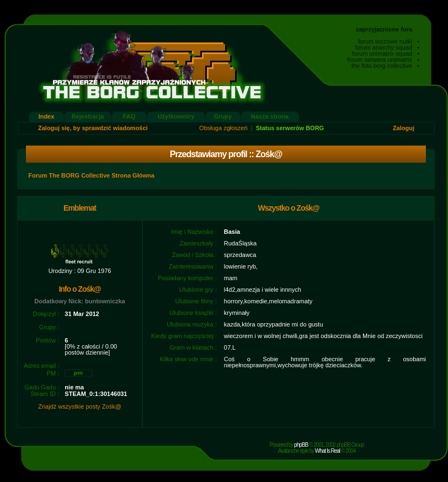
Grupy (223, 116)
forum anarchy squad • (387, 47)
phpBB (301, 445)
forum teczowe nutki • (389, 41)
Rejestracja (88, 116)
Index (47, 116)
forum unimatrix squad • (386, 53)
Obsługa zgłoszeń (223, 128)
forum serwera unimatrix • (383, 60)
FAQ (129, 116)
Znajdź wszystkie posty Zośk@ (80, 406)
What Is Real (327, 451)
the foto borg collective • (385, 66)
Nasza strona (270, 116)
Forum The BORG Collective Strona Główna (91, 175)
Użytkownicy (176, 116)
